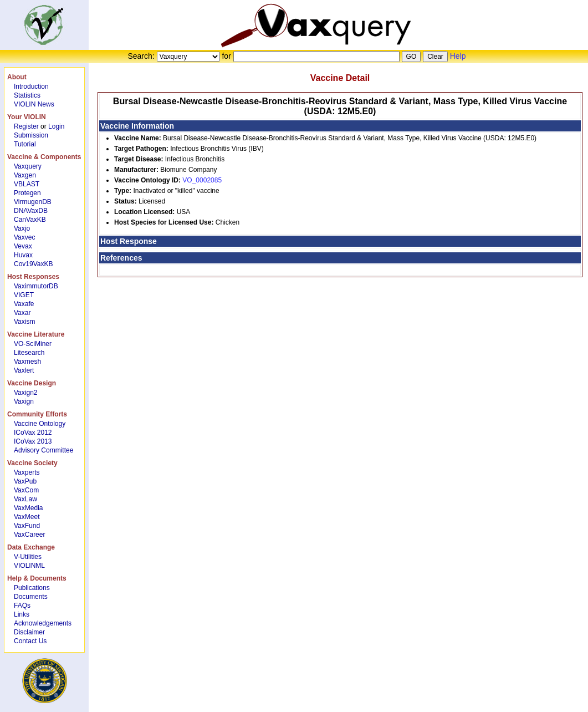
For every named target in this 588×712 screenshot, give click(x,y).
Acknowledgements (43, 623)
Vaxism (24, 322)
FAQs (22, 606)
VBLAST (27, 184)
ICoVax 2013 (33, 441)
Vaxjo (22, 228)
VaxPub (25, 481)
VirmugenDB (33, 202)
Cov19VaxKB (33, 264)
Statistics (27, 95)
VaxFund (27, 526)
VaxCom (26, 490)
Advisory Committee (44, 450)
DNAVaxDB (31, 211)
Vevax (23, 246)
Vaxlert (24, 370)
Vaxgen (25, 175)
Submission (31, 135)
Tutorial (25, 144)
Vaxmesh (27, 362)
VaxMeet (27, 517)
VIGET (24, 295)
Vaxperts (27, 472)
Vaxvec (24, 237)
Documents (31, 597)
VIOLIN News (34, 104)
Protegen (27, 193)
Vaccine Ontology (40, 424)
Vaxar (22, 313)
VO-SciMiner (33, 344)
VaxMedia (28, 508)
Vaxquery (28, 166)
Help (458, 56)
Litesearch (29, 353)
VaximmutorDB (36, 286)
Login (56, 126)
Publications (32, 588)
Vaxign (24, 401)
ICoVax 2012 (33, 433)
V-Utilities (28, 557)
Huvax (23, 255)
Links (22, 614)
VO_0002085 (202, 180)
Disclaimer (29, 632)
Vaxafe (24, 304)
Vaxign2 (25, 393)
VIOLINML (29, 566)
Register (26, 126)
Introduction (31, 87)
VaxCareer (29, 535)
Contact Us (30, 641)
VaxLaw (25, 499)
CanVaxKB (30, 220)
